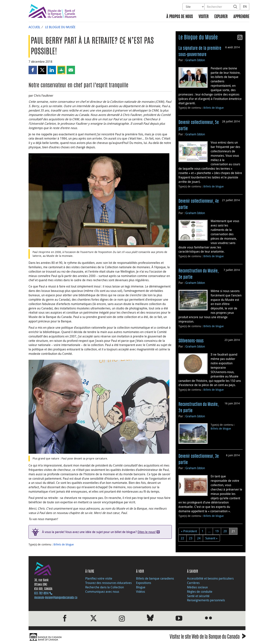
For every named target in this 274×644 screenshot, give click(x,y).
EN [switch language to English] (245, 6)
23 (191, 538)
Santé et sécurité (198, 596)
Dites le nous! (147, 532)
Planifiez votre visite (99, 578)
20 (225, 531)
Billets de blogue (64, 544)
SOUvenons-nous (191, 341)
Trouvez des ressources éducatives (108, 583)
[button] (33, 70)
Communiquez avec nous (102, 592)
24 (199, 538)
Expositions (144, 583)
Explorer (221, 17)
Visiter (204, 17)
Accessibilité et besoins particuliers (210, 578)
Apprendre (241, 17)
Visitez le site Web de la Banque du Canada (207, 637)
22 (182, 538)
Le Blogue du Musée (60, 27)
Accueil (34, 27)
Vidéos (141, 592)
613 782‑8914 (41, 593)
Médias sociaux (197, 587)
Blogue (141, 587)
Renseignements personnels (206, 600)
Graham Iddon (195, 60)
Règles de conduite (200, 592)
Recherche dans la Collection (105, 587)
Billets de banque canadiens (155, 578)
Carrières (193, 583)
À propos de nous (180, 17)
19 (217, 531)
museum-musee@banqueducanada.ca (56, 598)
